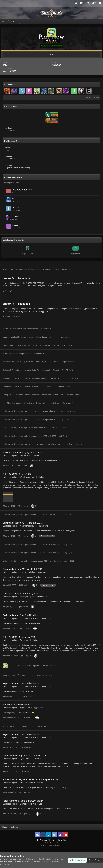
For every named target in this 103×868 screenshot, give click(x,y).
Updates (42, 477)
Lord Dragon (17, 216)
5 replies (23, 607)
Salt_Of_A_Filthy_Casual (22, 190)
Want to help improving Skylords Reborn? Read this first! (51, 444)
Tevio (14, 199)
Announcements (41, 526)
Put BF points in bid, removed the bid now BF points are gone (32, 780)
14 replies (26, 656)
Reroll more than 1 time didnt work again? (23, 801)
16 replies (23, 536)
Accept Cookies (77, 860)
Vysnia (23, 759)
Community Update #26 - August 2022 (44, 428)
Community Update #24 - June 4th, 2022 (44, 515)
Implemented (41, 597)
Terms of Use (5, 865)
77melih (6, 354)
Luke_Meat (7, 403)
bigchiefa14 (7, 726)
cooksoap (7, 269)
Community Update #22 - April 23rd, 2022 (47, 378)
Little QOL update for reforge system (20, 594)
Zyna (22, 640)
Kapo (22, 708)
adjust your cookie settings (11, 862)
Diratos (23, 804)
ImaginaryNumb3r (10, 337)
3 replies (26, 771)
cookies (16, 859)
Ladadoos (24, 278)
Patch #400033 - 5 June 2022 (43, 387)
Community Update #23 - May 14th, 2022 (45, 544)
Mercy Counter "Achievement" (17, 705)
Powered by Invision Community (52, 845)
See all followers (92, 97)
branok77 (16, 225)
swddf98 (24, 783)
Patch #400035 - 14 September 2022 (43, 411)
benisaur (16, 207)
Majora (23, 526)
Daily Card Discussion (44, 337)
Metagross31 (8, 378)
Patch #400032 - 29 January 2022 (19, 637)
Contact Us (62, 840)
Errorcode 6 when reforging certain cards (47, 395)
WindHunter (25, 477)
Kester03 (6, 362)
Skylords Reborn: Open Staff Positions (21, 615)
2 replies (23, 466)
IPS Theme (41, 840)
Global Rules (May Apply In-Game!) (45, 370)
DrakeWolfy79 (8, 370)
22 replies (23, 506)
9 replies (28, 718)
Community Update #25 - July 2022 (42, 436)
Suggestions (38, 708)
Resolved (37, 456)
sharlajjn (24, 597)
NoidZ (23, 456)
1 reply (28, 792)
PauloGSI (6, 345)
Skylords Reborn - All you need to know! (44, 269)
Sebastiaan (7, 675)
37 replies (25, 629)
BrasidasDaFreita (9, 329)
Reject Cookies (95, 860)
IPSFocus (51, 840)
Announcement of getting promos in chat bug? (25, 756)
